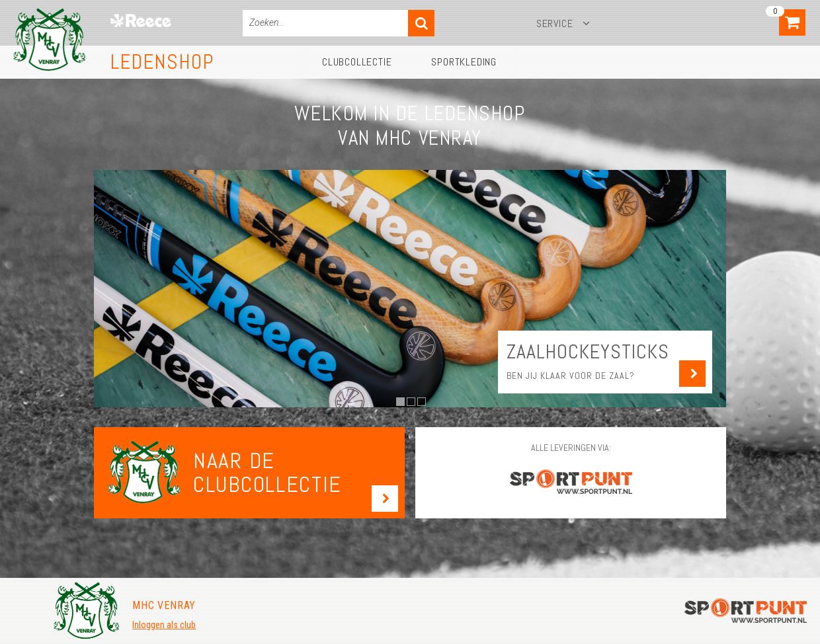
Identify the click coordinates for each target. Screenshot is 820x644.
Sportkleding (464, 62)
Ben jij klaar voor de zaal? (571, 376)
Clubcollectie (357, 62)
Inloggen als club (164, 625)
